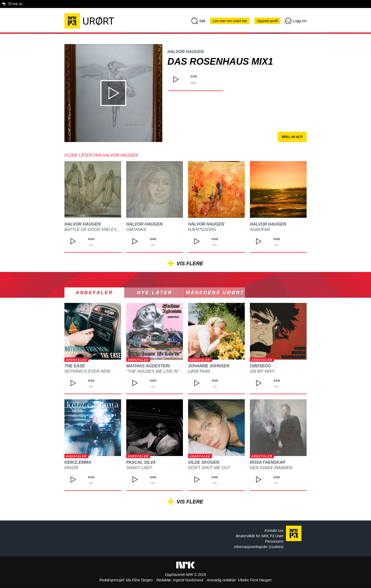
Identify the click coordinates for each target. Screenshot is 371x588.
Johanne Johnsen (209, 366)
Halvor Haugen (185, 52)
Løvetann (199, 371)
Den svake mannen (271, 468)
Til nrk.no (15, 4)
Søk (199, 21)
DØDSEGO (260, 366)
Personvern (274, 541)
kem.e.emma (78, 462)
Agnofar (260, 230)
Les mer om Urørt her (230, 21)
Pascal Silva (141, 462)
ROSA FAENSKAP (268, 462)
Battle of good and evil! (93, 230)
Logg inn (296, 21)
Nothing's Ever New (87, 371)
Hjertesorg (202, 230)
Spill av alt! (292, 137)
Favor (71, 468)
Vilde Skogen (204, 462)
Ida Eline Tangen (139, 580)
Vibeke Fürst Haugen (255, 580)
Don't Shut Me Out (209, 468)
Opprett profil (267, 21)
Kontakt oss (274, 531)
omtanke (136, 230)
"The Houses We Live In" (153, 371)
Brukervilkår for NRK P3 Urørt (260, 536)
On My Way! (262, 371)
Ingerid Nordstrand (188, 580)
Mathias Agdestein (148, 366)
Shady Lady (139, 468)
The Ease (75, 366)
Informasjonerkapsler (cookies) (259, 547)
